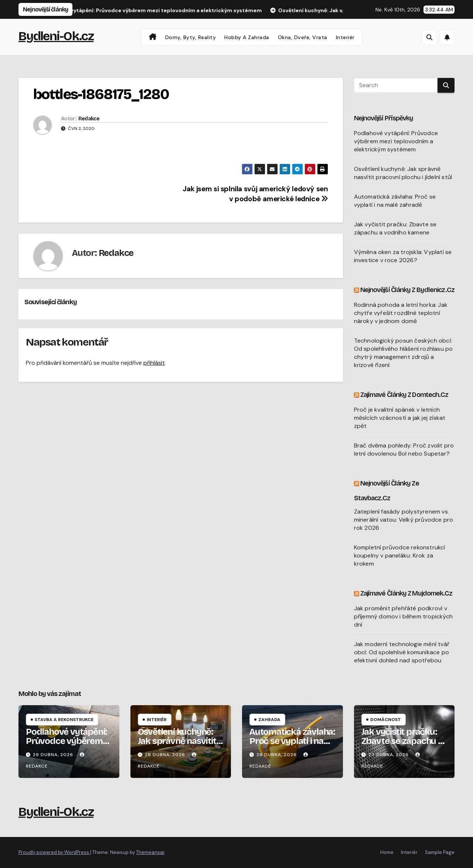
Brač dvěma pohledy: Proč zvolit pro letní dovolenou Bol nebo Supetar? (404, 450)
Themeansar (150, 852)
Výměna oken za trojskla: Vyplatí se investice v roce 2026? (403, 256)
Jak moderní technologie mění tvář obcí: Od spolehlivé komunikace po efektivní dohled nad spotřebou (402, 652)
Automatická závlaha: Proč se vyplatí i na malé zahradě (395, 201)
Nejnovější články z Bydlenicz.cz (407, 290)
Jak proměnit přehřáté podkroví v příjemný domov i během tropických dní (404, 616)
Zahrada (269, 720)
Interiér (345, 37)
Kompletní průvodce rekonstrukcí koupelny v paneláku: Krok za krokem (400, 555)
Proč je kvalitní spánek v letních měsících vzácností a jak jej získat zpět (400, 418)
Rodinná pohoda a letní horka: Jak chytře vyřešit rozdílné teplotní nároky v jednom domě (401, 313)
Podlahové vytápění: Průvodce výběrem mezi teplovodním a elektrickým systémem (396, 141)
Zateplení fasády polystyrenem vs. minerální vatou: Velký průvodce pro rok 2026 (404, 520)
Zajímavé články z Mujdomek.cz (406, 593)
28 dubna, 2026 (166, 755)
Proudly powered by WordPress (54, 852)
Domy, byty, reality (191, 37)
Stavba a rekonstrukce (64, 720)
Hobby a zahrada (247, 37)
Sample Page (440, 852)
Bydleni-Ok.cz (56, 36)
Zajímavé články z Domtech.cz (404, 395)
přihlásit (154, 363)
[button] (429, 37)
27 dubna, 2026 (389, 755)
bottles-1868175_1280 (101, 94)
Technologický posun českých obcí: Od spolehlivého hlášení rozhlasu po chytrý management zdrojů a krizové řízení (404, 353)
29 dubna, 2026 (54, 755)
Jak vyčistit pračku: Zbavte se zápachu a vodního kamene (395, 228)
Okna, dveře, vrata (303, 37)
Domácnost (386, 720)
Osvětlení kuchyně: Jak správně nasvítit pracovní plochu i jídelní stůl (403, 173)
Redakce (89, 119)
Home (387, 852)
